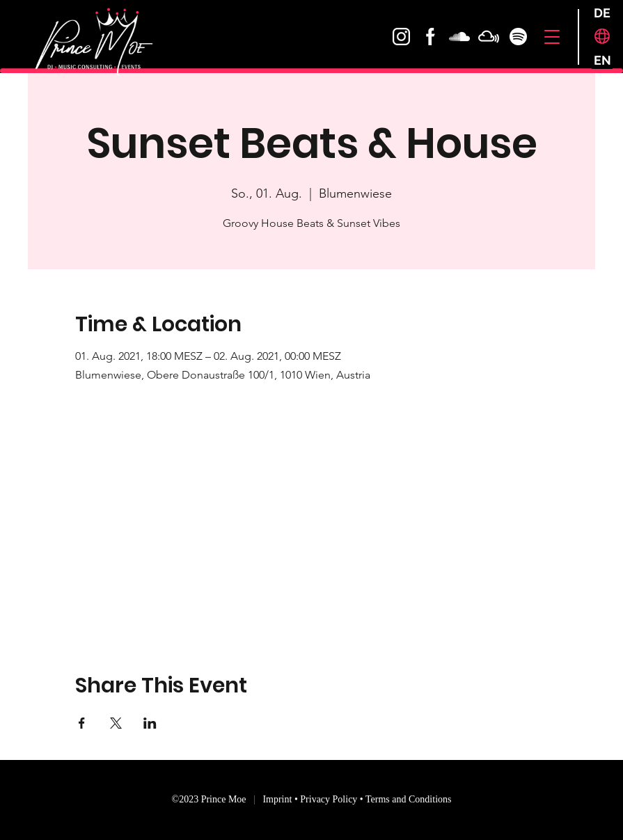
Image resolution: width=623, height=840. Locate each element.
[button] (552, 37)
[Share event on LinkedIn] (150, 723)
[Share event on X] (116, 723)
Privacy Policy (329, 799)
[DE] (602, 13)
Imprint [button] (278, 799)
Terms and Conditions (408, 799)
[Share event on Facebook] (82, 723)
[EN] (602, 60)
